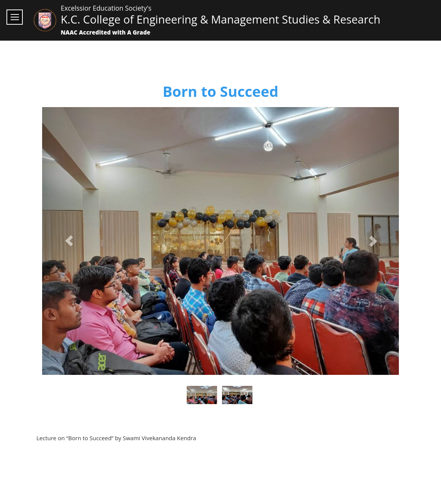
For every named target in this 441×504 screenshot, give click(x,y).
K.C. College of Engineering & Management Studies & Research (220, 19)
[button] (69, 241)
